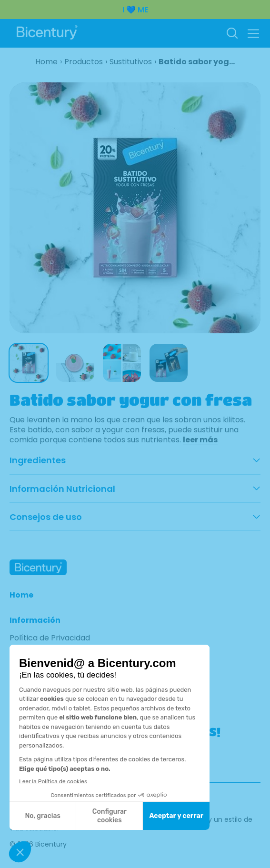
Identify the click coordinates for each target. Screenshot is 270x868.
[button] (253, 34)
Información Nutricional (62, 489)
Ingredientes (38, 460)
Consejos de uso (46, 517)
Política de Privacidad (50, 638)
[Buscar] (232, 34)
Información (35, 621)
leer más (200, 440)
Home (21, 595)
